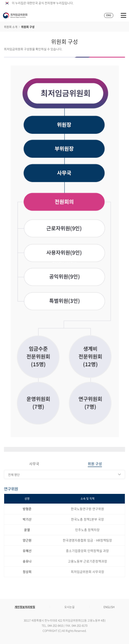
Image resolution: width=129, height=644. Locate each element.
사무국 (34, 464)
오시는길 (69, 607)
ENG (109, 15)
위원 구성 (95, 464)
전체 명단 (14, 475)
